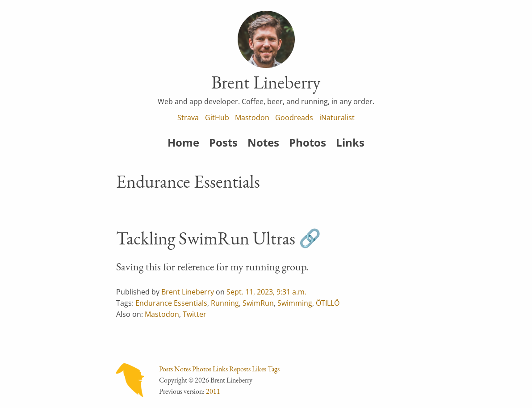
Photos (308, 142)
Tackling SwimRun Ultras (206, 238)
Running (225, 303)
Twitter (195, 314)
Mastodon (252, 118)
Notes (263, 142)
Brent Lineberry (188, 292)
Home (183, 142)
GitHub (217, 118)
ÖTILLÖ (328, 303)
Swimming (295, 303)
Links (350, 142)
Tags (274, 369)
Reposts (240, 369)
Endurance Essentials (171, 303)
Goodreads (294, 118)
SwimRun (258, 303)
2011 (213, 391)
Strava (188, 118)
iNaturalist (337, 118)
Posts (223, 142)
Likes (259, 369)
